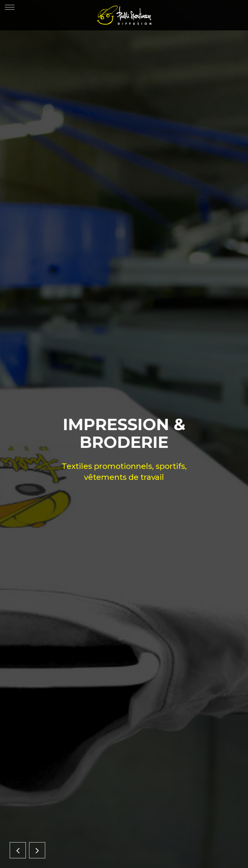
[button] (18, 850)
